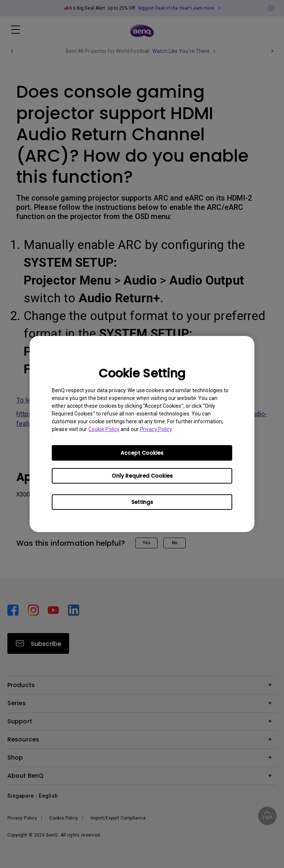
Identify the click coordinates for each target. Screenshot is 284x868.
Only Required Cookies (142, 476)
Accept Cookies (142, 453)
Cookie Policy (104, 429)
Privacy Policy (156, 429)
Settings (142, 502)
